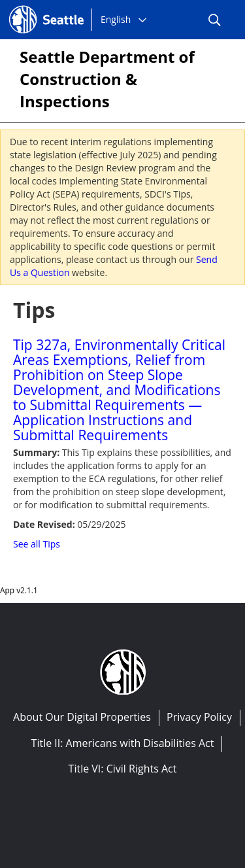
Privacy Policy (199, 717)
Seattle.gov (37, 7)
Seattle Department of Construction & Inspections (107, 79)
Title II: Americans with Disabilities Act (123, 743)
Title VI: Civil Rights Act (123, 769)
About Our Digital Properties (82, 717)
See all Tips (37, 544)
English (116, 19)
